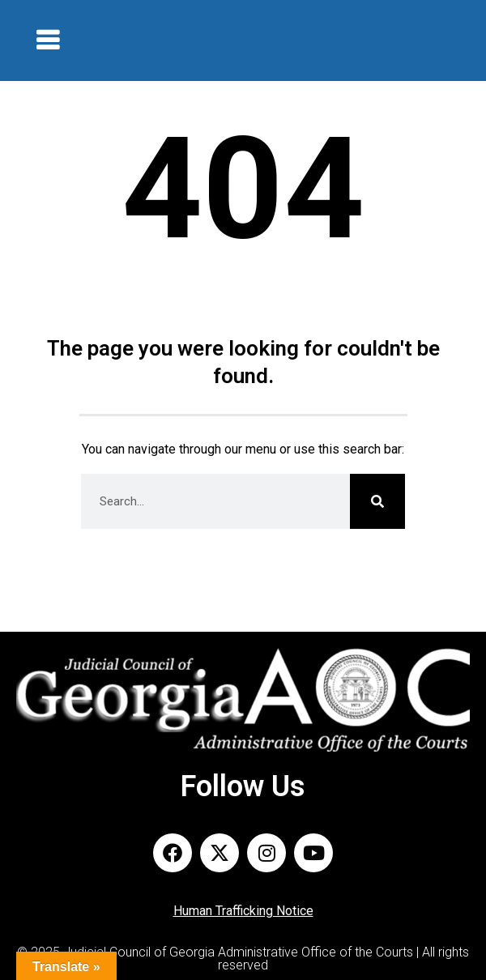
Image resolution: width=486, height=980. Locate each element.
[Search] (377, 501)
